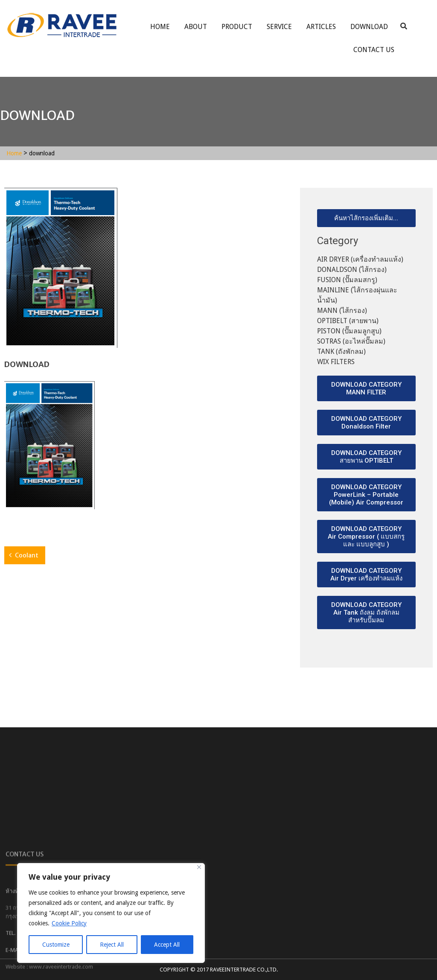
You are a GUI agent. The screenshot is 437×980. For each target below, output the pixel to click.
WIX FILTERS (336, 362)
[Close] (199, 867)
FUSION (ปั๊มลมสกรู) (347, 280)
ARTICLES (321, 27)
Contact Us (374, 50)
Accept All (167, 945)
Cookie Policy (69, 923)
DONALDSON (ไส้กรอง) (352, 270)
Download (369, 27)
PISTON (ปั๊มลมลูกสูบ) (349, 331)
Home (160, 27)
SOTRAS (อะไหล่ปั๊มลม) (351, 341)
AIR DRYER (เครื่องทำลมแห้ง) (360, 259)
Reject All (112, 945)
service (279, 27)
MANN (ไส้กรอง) (342, 311)
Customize (56, 945)
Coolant (27, 555)
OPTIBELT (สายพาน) (348, 321)
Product (237, 27)
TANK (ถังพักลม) (341, 351)
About (196, 27)
